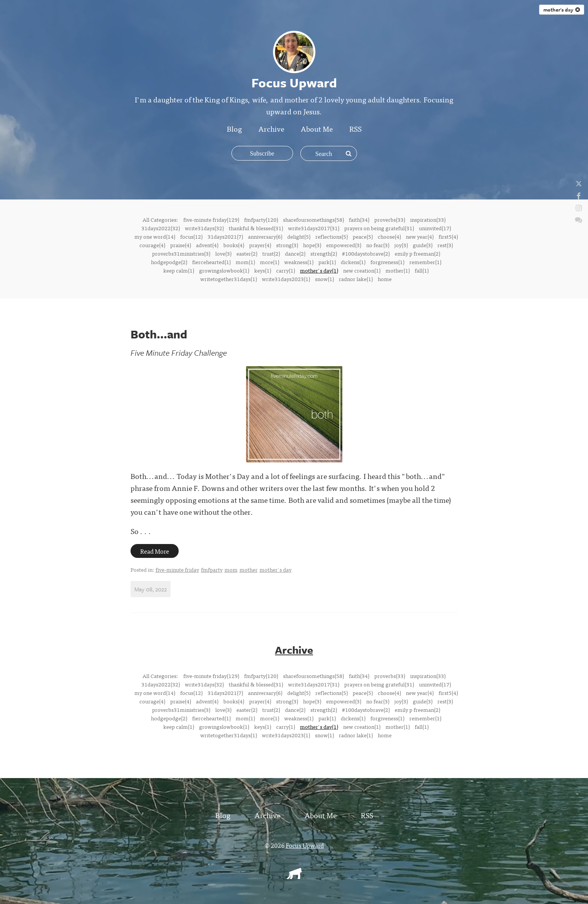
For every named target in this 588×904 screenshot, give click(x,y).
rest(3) (445, 245)
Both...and (159, 334)
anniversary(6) (265, 236)
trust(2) (271, 253)
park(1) (327, 262)
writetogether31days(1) (229, 279)
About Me (317, 128)
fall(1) (422, 270)
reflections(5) (332, 236)
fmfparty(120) (261, 219)
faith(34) (359, 219)
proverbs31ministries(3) (181, 253)
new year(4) (420, 236)
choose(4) (389, 236)
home (385, 279)
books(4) (234, 245)
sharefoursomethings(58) (313, 219)
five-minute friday (177, 569)
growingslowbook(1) (224, 270)
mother (249, 569)
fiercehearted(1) (211, 262)
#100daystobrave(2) (366, 253)
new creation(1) (362, 270)
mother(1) (398, 270)
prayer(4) (260, 245)
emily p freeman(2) (417, 253)
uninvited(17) (435, 228)
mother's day (562, 10)
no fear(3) (378, 245)
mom (231, 569)
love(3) (223, 253)
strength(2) (324, 253)
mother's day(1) (319, 270)
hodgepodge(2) (169, 262)
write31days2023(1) (286, 279)
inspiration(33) (428, 219)
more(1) (270, 262)
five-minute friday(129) (211, 219)
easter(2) (247, 253)
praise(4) (181, 245)
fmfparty (212, 569)
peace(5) (363, 236)
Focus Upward (305, 845)
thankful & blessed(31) (256, 228)
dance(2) (295, 253)
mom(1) (245, 262)
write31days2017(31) (314, 228)
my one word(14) (155, 236)
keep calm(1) (179, 270)
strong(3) (287, 245)
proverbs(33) (390, 219)
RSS (355, 128)
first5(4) (448, 236)
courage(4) (152, 245)
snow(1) (324, 279)
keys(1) (263, 270)
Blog (234, 128)
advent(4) (207, 245)
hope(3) (312, 245)
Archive (271, 128)
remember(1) (425, 262)
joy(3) (401, 245)
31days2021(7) (225, 236)
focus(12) (191, 236)
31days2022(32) (161, 228)
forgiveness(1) (387, 262)
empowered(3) (344, 245)
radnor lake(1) (356, 279)
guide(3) (423, 245)
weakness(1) (299, 262)
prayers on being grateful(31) (379, 228)
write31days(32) (204, 228)
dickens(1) (353, 262)
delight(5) (299, 236)
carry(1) (286, 270)
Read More (155, 551)
